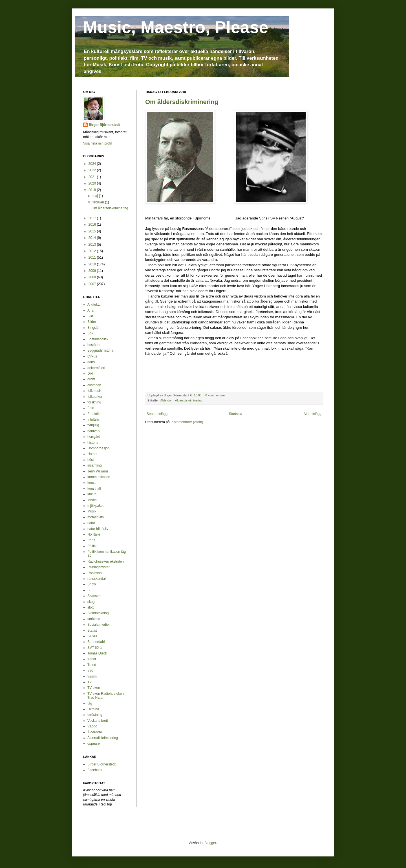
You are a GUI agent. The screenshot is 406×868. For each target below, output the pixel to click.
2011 (93, 257)
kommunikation (99, 477)
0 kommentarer (216, 395)
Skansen (94, 596)
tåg (90, 703)
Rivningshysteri (99, 567)
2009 (93, 271)
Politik (92, 546)
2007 (93, 284)
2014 (93, 238)
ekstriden (94, 385)
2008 (93, 277)
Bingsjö (93, 328)
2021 (93, 177)
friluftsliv (93, 419)
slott (91, 607)
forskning (94, 402)
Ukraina (93, 709)
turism (92, 676)
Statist (92, 631)
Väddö (92, 726)
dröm (91, 379)
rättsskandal (97, 579)
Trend (92, 665)
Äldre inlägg (313, 414)
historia (93, 443)
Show (92, 584)
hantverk (94, 431)
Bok (90, 333)
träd (90, 671)
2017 (93, 218)
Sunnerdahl (96, 642)
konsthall (94, 489)
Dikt (90, 374)
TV (90, 682)
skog (91, 602)
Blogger (210, 843)
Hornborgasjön (99, 448)
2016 (93, 225)
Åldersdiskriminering (189, 400)
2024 (93, 164)
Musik (92, 511)
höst (91, 460)
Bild (90, 316)
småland (94, 619)
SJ (89, 590)
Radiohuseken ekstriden (106, 561)
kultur (91, 494)
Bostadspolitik (98, 339)
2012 (93, 251)
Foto (91, 408)
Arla (90, 310)
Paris (91, 540)
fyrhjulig (93, 425)
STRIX (92, 636)
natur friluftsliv (98, 529)
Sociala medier (99, 625)
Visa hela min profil (97, 143)
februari (99, 202)
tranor (92, 659)
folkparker (95, 397)
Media (92, 500)
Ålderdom (167, 400)
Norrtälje (94, 534)
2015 (93, 231)
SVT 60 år (95, 648)
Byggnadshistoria (100, 350)
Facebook (95, 770)
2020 (93, 183)
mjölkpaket (95, 506)
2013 (93, 245)
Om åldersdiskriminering (182, 102)
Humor (92, 454)
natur (91, 523)
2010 (93, 264)
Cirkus (92, 356)
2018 (93, 190)
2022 (93, 170)
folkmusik (94, 391)
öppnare (94, 743)
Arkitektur (95, 305)
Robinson (95, 573)
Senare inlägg (157, 414)
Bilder (92, 322)
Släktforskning (98, 613)
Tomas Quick (97, 653)
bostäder (94, 345)
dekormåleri (96, 368)
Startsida (236, 414)
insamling (95, 465)
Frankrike (94, 414)
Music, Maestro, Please (176, 27)
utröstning (95, 715)
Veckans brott (98, 721)
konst (91, 483)
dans (91, 362)
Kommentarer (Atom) (187, 422)
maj (96, 196)
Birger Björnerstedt (104, 125)
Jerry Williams (98, 471)
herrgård (94, 437)
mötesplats (96, 517)
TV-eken (94, 688)
